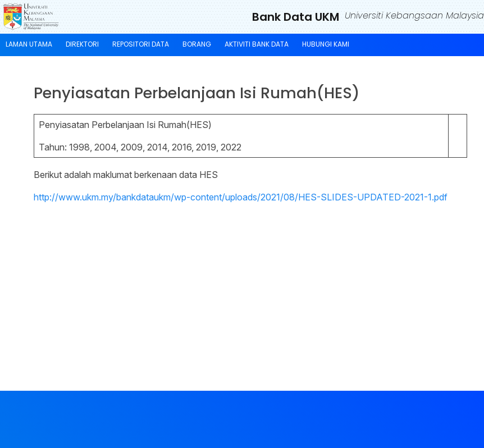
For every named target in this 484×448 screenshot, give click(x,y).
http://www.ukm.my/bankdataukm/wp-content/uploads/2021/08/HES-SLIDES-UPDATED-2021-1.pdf (241, 197)
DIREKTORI (82, 44)
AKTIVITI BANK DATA (257, 44)
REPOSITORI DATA (141, 44)
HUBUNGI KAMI (326, 44)
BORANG (197, 44)
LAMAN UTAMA (29, 44)
